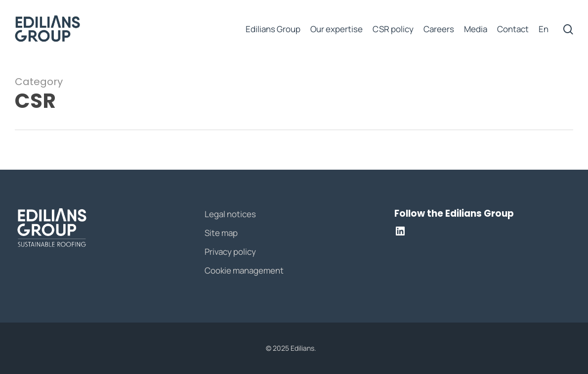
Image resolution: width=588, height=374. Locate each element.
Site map (221, 233)
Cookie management (244, 270)
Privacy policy (230, 252)
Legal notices (230, 214)
